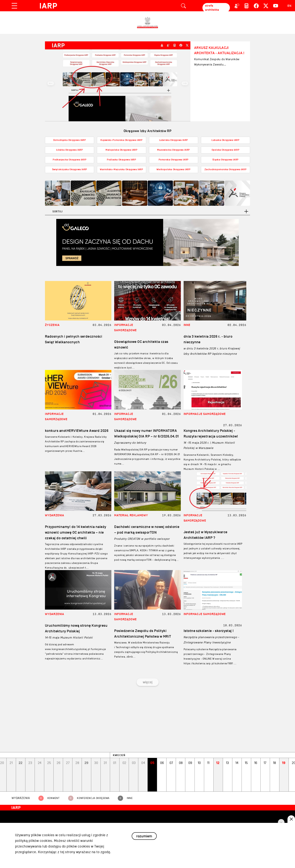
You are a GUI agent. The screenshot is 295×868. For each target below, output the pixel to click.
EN (289, 6)
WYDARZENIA (55, 515)
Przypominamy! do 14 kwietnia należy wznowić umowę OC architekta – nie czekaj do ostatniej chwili (76, 532)
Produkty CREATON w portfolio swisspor (142, 539)
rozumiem (144, 836)
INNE (187, 325)
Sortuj (57, 211)
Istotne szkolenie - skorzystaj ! (209, 631)
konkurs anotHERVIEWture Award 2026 (77, 431)
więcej (148, 682)
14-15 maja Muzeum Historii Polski (69, 638)
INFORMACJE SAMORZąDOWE (205, 414)
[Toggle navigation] (14, 6)
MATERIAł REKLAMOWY (131, 515)
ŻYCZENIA (52, 325)
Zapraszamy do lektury (130, 443)
